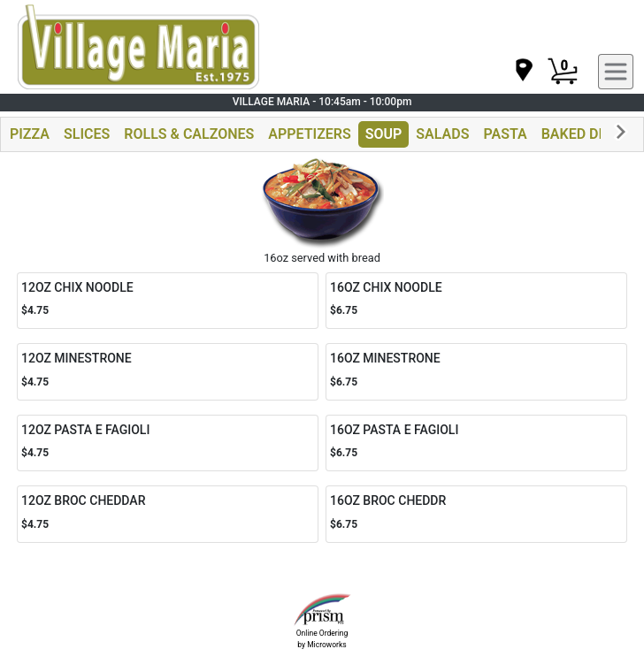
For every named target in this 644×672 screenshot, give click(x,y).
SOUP (384, 134)
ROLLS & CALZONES (189, 134)
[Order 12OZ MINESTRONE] (168, 372)
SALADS (442, 134)
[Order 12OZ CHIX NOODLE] (168, 301)
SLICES (87, 134)
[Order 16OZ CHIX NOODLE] (476, 301)
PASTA (505, 134)
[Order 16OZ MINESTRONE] (476, 372)
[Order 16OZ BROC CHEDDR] (476, 514)
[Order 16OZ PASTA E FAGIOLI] (476, 443)
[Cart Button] (563, 72)
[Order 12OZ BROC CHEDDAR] (168, 514)
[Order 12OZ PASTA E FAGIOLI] (168, 443)
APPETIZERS (309, 134)
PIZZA (30, 134)
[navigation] (523, 71)
